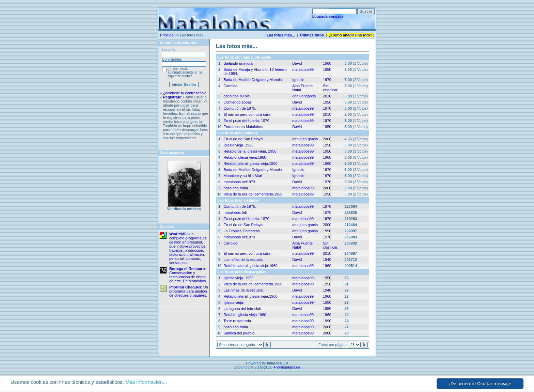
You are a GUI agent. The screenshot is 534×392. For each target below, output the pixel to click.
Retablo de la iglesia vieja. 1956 (250, 151)
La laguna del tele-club (242, 309)
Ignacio (298, 80)
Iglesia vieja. (234, 302)
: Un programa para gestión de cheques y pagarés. (189, 291)
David (297, 63)
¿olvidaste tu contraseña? (184, 93)
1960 (327, 63)
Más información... (146, 382)
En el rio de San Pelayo (243, 139)
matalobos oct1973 (239, 182)
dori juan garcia (305, 139)
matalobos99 (303, 69)
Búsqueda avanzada (328, 17)
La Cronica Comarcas (241, 231)
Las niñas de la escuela (243, 260)
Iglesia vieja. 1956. (239, 145)
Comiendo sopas (238, 102)
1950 (327, 69)
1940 (327, 260)
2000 (327, 139)
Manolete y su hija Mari (243, 176)
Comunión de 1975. (240, 108)
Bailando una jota (238, 63)
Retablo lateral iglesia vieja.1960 (250, 163)
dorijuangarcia (304, 96)
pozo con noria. (236, 188)
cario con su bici (237, 96)
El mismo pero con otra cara (247, 114)
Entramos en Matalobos (243, 127)
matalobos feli (235, 213)
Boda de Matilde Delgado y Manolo (253, 80)
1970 (327, 80)
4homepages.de (287, 367)
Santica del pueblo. (239, 333)
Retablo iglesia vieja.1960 (245, 157)
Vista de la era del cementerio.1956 (253, 194)
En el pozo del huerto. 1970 (246, 121)
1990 (327, 231)
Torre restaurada (237, 321)
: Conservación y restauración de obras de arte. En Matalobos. (188, 275)
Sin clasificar (330, 88)
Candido (230, 86)
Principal (167, 35)
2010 (327, 96)
